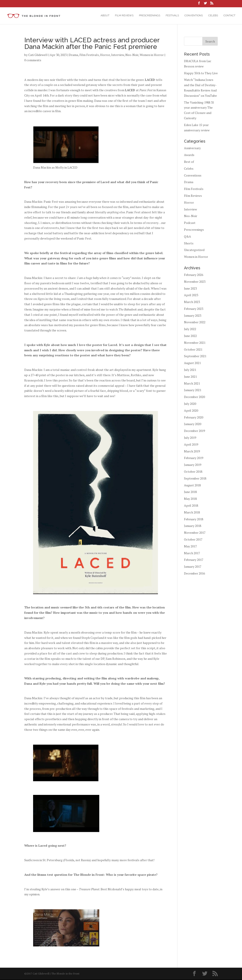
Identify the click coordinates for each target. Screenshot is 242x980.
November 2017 (195, 533)
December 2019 (194, 431)
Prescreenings (150, 15)
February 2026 (194, 275)
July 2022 (190, 329)
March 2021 (192, 384)
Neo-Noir (132, 55)
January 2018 (193, 526)
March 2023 (192, 302)
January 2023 (193, 316)
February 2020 (194, 418)
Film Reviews (124, 15)
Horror (105, 55)
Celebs (213, 15)
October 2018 (193, 472)
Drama (73, 55)
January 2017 (193, 567)
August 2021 (192, 363)
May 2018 (190, 499)
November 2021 (195, 343)
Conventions (194, 15)
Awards (189, 155)
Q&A (188, 237)
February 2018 (194, 520)
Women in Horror (152, 55)
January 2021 (193, 390)
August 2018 (192, 486)
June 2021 (190, 377)
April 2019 (191, 445)
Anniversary (192, 148)
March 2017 (192, 553)
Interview (118, 55)
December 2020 (194, 397)
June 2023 (190, 289)
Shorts (189, 244)
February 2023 (194, 309)
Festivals (172, 15)
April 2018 (191, 506)
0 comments (33, 60)
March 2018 (192, 513)
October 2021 (193, 350)
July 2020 (190, 404)
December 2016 (194, 574)
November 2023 (195, 282)
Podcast (190, 223)
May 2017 (190, 547)
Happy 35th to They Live (201, 73)
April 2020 (191, 411)
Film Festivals (89, 55)
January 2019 (193, 465)
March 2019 (192, 452)
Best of (189, 162)
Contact (229, 15)
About (105, 15)
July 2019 (190, 438)
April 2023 (191, 295)
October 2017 (193, 540)
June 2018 (190, 492)
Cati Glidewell (38, 55)
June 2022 (190, 336)
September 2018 (195, 479)
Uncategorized (194, 250)
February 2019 (194, 458)
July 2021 (190, 370)
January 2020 (193, 424)
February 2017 (194, 560)
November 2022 (195, 323)
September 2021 (195, 356)
